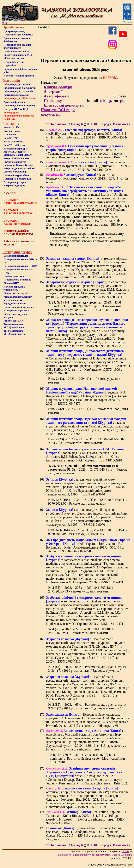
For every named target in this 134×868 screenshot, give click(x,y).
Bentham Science (13, 131)
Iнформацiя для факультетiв (20, 88)
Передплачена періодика (17, 280)
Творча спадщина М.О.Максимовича (14, 332)
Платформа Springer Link (18, 179)
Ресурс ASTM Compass (16, 158)
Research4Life (11, 127)
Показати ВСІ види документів (58, 112)
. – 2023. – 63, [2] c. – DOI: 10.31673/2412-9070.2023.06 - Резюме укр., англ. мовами (88, 532)
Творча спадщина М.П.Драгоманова (14, 326)
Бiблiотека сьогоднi (14, 58)
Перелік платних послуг (17, 51)
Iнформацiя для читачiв (17, 84)
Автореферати (56, 96)
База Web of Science (14, 145)
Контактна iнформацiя (16, 95)
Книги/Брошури (58, 87)
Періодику (53, 101)
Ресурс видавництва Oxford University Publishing (19, 170)
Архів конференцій (14, 102)
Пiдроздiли (10, 66)
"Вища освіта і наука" (16, 293)
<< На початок (56, 124)
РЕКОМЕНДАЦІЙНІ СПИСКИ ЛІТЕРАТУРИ (18, 233)
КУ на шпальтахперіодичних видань (15, 302)
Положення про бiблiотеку (18, 35)
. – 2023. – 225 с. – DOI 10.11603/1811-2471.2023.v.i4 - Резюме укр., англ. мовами (81, 631)
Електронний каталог (16, 256)
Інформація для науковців (18, 91)
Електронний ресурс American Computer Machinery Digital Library (18, 152)
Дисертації (53, 92)
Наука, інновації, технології (19, 307)
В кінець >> (122, 124)
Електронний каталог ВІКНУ (20, 266)
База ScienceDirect (14, 142)
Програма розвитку (15, 31)
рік (123, 101)
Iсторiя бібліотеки (14, 62)
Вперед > (105, 124)
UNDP (126, 851)
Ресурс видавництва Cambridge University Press (18, 163)
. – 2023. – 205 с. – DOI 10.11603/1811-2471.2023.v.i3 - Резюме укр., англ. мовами (81, 589)
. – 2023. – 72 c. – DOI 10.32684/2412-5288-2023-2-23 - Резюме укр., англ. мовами (86, 441)
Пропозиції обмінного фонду (19, 106)
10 (95, 124)
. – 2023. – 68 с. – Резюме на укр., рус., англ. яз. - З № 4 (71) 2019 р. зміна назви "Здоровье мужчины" (88, 669)
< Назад (74, 124)
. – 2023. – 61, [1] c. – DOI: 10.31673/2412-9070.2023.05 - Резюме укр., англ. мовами (88, 502)
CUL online (10, 135)
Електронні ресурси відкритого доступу (15, 184)
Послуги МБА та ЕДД (16, 109)
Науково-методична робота (19, 76)
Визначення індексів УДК (18, 55)
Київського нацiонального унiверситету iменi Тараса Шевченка (95, 855)
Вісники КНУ (11, 283)
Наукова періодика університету (14, 288)
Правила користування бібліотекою (17, 40)
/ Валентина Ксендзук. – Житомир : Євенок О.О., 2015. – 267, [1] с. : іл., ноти (88, 178)
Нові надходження (14, 276)
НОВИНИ (10, 193)
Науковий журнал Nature (18, 175)
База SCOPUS (11, 138)
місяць (106, 101)
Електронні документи (64, 105)
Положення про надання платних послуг (17, 46)
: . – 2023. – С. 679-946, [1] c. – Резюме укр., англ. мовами (88, 469)
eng (5, 22)
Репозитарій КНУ (13, 321)
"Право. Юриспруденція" (18, 297)
